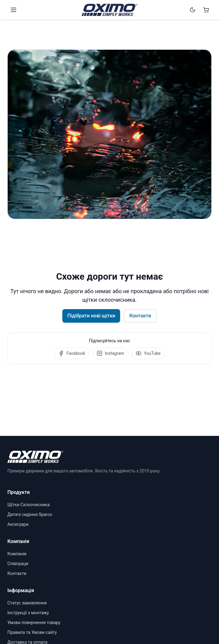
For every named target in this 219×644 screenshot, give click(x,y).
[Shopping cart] (206, 10)
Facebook (72, 353)
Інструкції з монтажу (28, 613)
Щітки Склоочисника (29, 505)
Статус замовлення (27, 603)
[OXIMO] (109, 10)
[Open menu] (14, 10)
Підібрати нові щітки (91, 316)
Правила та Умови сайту (32, 632)
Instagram (110, 353)
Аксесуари (18, 524)
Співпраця (18, 564)
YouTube (148, 353)
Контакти (140, 316)
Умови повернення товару (34, 623)
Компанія (17, 554)
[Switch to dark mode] (193, 10)
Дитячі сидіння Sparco (30, 514)
